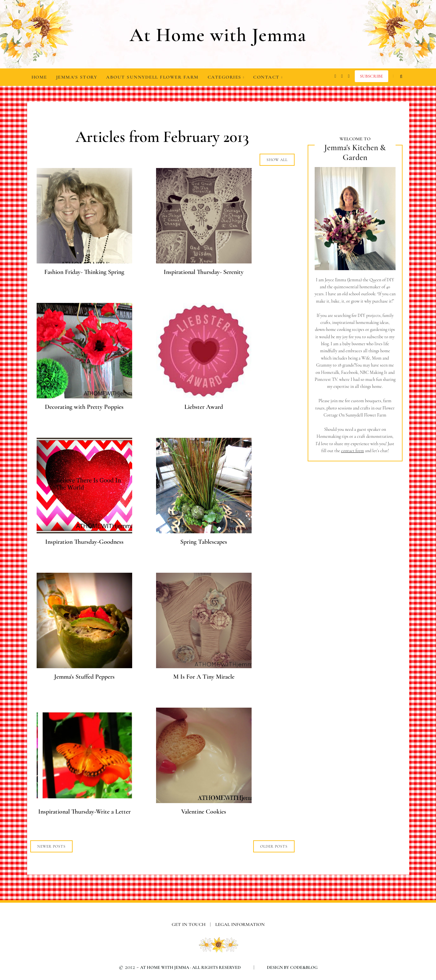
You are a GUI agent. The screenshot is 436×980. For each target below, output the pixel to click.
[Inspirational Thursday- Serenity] (204, 261)
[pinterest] (349, 76)
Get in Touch (193, 924)
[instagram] (335, 76)
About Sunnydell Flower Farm (152, 77)
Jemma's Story (77, 77)
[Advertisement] (355, 573)
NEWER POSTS (51, 846)
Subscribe (372, 76)
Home (39, 77)
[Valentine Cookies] (204, 801)
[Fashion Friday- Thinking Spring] (84, 261)
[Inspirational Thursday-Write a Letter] (84, 801)
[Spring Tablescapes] (204, 531)
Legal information (240, 924)
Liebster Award (204, 407)
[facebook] (342, 76)
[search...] (401, 76)
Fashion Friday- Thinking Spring (84, 272)
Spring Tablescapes (204, 542)
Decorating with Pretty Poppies (84, 407)
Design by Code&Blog (292, 967)
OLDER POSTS (274, 846)
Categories (226, 77)
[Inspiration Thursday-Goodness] (84, 531)
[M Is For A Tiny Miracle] (204, 666)
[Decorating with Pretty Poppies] (84, 396)
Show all (277, 160)
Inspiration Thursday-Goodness (84, 542)
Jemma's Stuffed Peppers (84, 677)
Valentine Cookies (204, 812)
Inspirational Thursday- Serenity (204, 272)
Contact (268, 77)
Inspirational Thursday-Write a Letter (84, 812)
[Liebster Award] (204, 396)
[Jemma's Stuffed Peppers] (84, 666)
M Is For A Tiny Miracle (204, 677)
